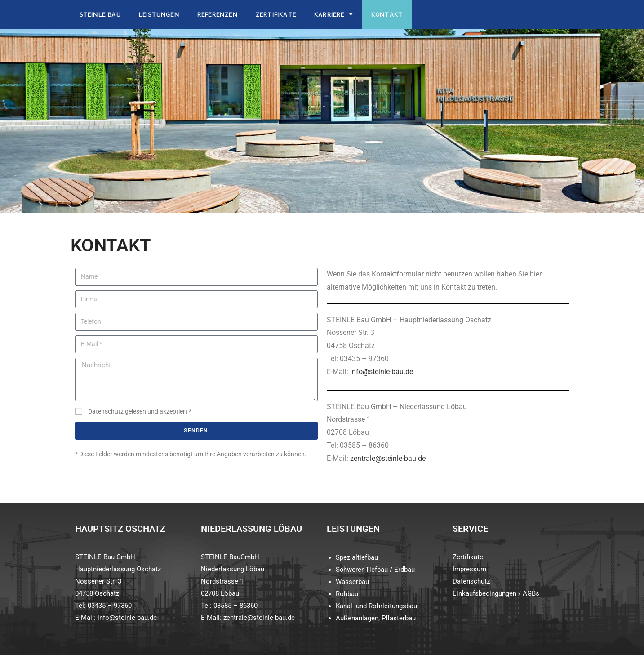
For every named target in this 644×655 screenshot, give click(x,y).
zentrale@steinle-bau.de (388, 458)
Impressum (469, 569)
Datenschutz (471, 581)
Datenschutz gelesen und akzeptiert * (140, 411)
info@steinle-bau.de (382, 372)
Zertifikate (468, 557)
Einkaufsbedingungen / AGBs (496, 593)
